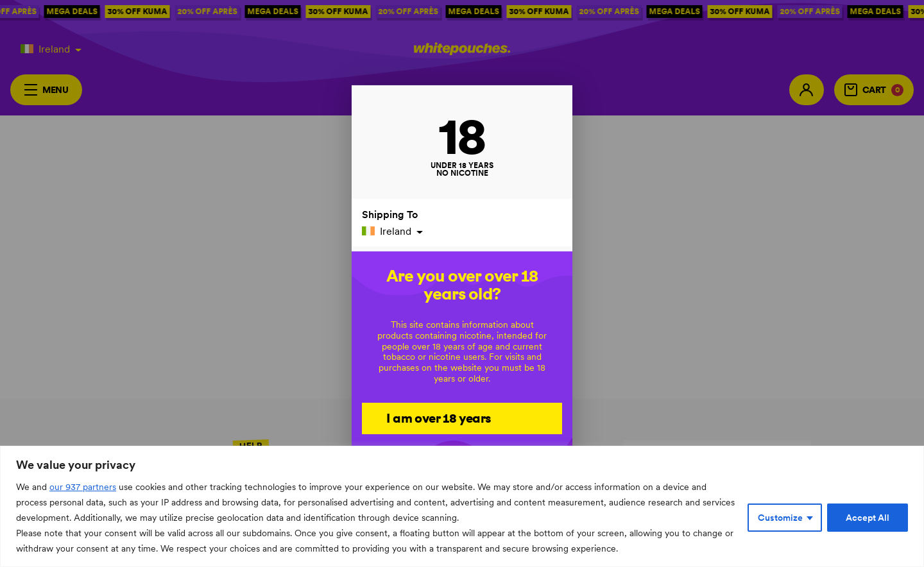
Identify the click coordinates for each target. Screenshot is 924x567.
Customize (780, 518)
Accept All (868, 518)
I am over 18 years (439, 418)
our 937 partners (83, 487)
